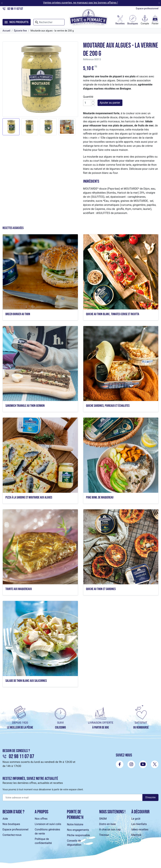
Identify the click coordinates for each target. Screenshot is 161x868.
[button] (11, 127)
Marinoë (136, 835)
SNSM (103, 819)
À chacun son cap (110, 829)
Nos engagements (78, 830)
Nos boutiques (11, 824)
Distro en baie (108, 824)
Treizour (104, 835)
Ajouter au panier (110, 103)
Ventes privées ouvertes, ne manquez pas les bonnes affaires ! (81, 3)
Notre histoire (75, 824)
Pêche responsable (78, 835)
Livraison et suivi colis (48, 824)
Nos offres (41, 819)
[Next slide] (159, 3)
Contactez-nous (12, 835)
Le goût (136, 819)
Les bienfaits (139, 824)
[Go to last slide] (2, 3)
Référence (88, 59)
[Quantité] (87, 103)
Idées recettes (140, 829)
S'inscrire (150, 797)
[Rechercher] (49, 22)
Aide (5, 819)
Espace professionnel (147, 8)
